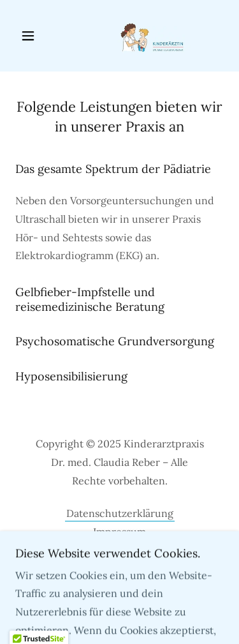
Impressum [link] (119, 532)
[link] (119, 36)
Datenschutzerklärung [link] (120, 513)
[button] (31, 36)
